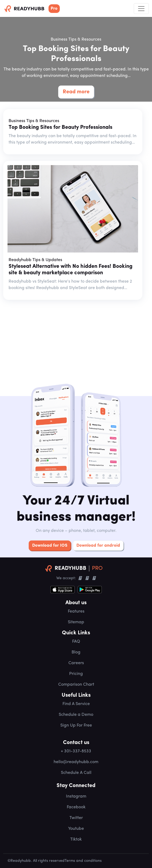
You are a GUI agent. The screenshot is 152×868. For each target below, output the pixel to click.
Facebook (76, 807)
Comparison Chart (76, 685)
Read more (76, 92)
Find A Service (76, 704)
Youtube (76, 829)
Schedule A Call (76, 773)
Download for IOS (50, 546)
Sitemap (76, 622)
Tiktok (76, 839)
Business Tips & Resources (76, 40)
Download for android (98, 546)
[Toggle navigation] (141, 9)
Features (76, 611)
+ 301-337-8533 (76, 751)
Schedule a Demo (76, 715)
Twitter (76, 818)
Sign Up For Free (76, 725)
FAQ (76, 642)
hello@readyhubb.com (76, 762)
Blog (76, 652)
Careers (76, 663)
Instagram (76, 796)
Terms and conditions (83, 861)
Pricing (76, 674)
